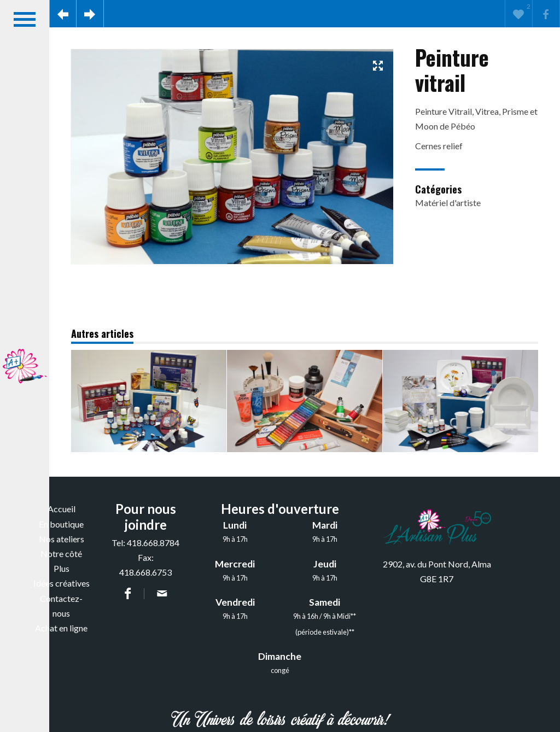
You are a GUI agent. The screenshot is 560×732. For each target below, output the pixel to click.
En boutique (61, 524)
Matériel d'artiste (448, 203)
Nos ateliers (62, 539)
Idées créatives (62, 583)
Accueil (62, 509)
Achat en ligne (61, 628)
